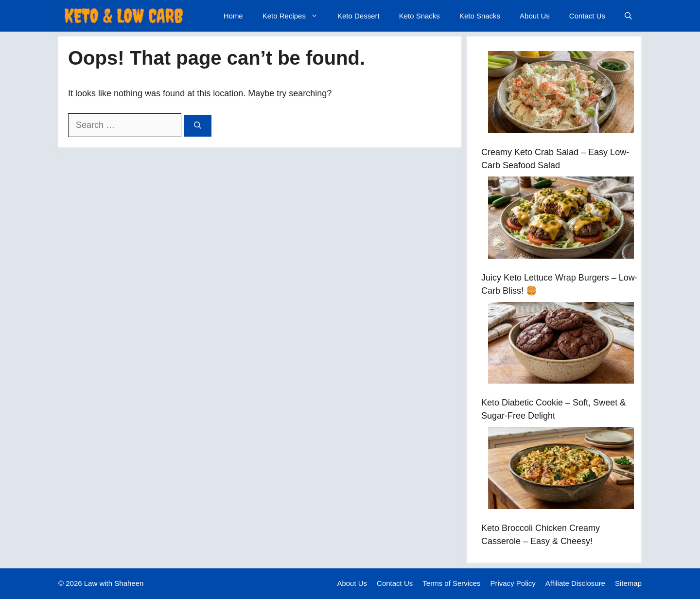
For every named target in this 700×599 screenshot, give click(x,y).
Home (233, 16)
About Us (535, 16)
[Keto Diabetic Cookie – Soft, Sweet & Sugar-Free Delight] (561, 345)
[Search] (198, 126)
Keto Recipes (295, 16)
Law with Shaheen (114, 583)
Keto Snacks (420, 16)
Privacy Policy (513, 583)
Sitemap (628, 583)
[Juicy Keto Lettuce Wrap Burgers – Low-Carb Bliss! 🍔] (561, 220)
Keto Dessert (359, 16)
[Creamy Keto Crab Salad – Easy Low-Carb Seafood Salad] (561, 94)
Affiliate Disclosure (575, 583)
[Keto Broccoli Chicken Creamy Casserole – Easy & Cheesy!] (561, 470)
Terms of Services (451, 583)
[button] (628, 16)
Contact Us (587, 16)
